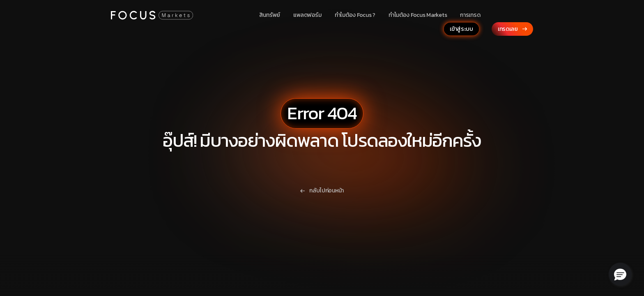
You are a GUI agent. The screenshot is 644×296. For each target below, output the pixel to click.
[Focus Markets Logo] (152, 15)
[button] (620, 274)
